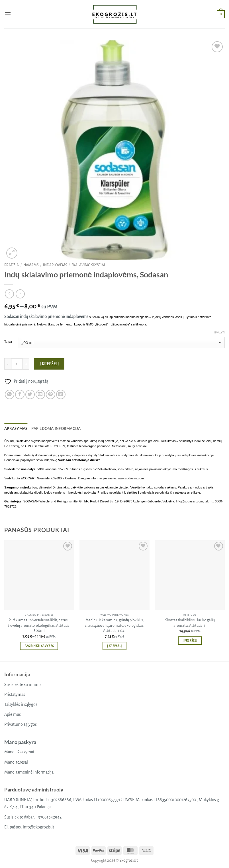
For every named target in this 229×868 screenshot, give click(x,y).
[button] (8, 14)
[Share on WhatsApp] (10, 394)
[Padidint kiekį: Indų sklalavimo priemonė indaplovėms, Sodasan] (26, 364)
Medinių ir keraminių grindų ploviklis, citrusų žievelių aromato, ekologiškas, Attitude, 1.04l (114, 625)
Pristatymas (15, 694)
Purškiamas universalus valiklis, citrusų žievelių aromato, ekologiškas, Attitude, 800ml (39, 625)
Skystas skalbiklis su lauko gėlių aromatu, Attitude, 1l (190, 623)
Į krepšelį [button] (114, 646)
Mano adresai (16, 762)
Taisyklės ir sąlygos (21, 704)
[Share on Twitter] (30, 394)
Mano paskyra (20, 742)
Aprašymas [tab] (16, 428)
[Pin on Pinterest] (51, 394)
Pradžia (12, 265)
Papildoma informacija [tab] (56, 428)
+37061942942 (49, 817)
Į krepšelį (49, 364)
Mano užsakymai (19, 752)
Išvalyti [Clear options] (219, 332)
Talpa (8, 342)
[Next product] (9, 294)
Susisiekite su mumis (23, 684)
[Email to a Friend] (40, 394)
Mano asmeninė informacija (29, 772)
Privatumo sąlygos (21, 724)
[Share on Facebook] (20, 394)
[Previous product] (20, 294)
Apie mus (13, 714)
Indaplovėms (55, 265)
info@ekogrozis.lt (38, 827)
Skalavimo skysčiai (88, 265)
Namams (31, 265)
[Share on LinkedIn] (61, 394)
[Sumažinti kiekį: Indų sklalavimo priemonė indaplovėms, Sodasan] (8, 364)
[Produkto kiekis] (17, 364)
